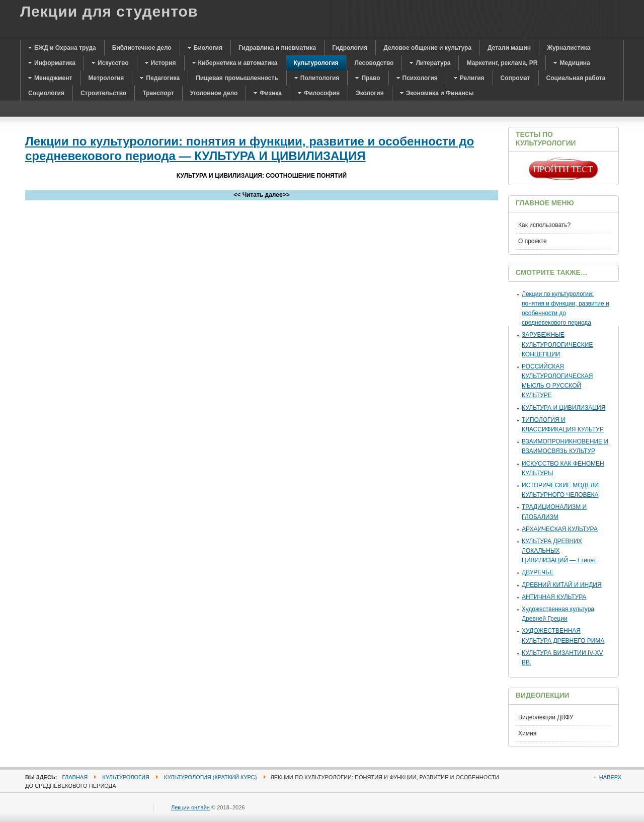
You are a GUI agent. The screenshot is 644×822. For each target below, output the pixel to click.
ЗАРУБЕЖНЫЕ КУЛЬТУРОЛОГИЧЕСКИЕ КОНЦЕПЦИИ (557, 344)
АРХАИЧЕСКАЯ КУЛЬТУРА (560, 529)
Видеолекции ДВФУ (546, 717)
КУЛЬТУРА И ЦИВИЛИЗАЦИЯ (563, 408)
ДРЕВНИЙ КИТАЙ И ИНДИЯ (562, 585)
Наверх (610, 777)
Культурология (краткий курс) (210, 777)
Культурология (126, 777)
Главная (75, 777)
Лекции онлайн (190, 807)
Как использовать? (544, 225)
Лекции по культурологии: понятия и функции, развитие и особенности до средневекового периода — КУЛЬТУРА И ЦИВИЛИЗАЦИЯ (250, 148)
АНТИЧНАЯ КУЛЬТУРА (554, 597)
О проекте (533, 241)
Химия (527, 733)
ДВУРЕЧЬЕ (538, 572)
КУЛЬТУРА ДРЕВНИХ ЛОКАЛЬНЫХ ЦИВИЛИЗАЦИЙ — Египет (559, 551)
